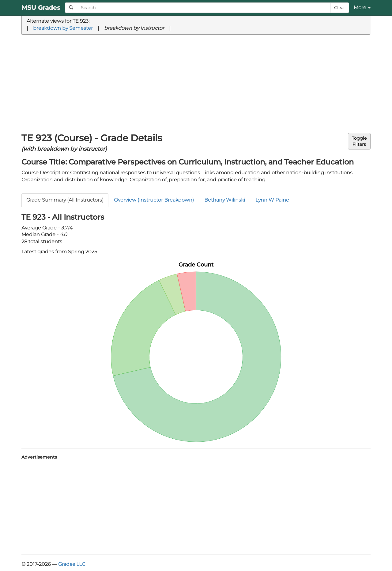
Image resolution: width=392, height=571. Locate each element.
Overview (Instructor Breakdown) (154, 200)
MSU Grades (41, 8)
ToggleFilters (359, 141)
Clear (340, 8)
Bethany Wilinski (225, 200)
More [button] (362, 8)
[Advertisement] (196, 84)
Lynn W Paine (272, 200)
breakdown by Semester (63, 28)
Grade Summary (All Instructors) (65, 200)
